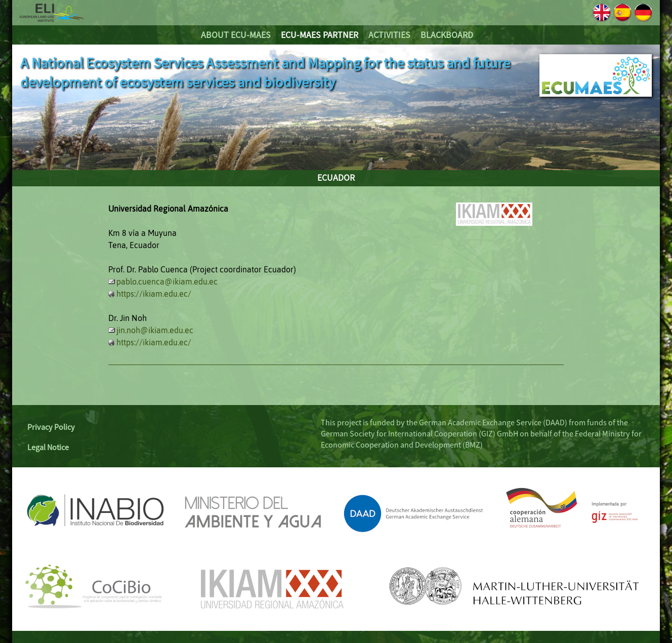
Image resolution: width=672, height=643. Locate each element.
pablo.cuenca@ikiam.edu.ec (167, 282)
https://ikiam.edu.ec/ (154, 294)
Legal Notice (48, 447)
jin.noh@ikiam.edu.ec (155, 330)
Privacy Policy (51, 427)
